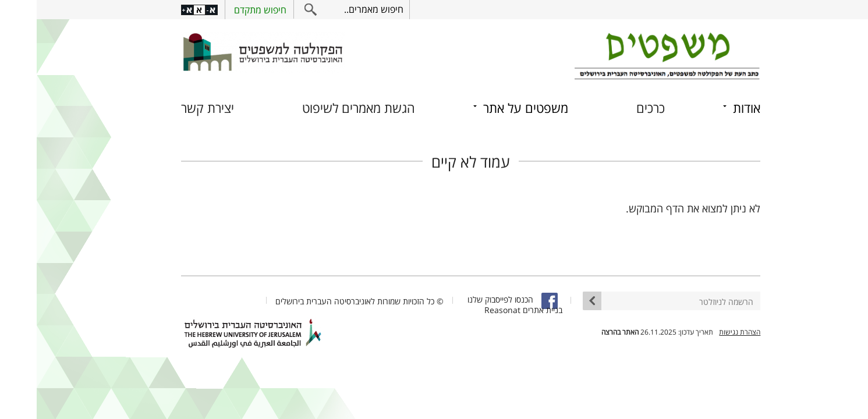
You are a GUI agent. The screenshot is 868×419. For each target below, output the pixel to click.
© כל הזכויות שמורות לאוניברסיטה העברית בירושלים (323, 301)
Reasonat (466, 310)
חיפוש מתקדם (224, 10)
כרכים (614, 108)
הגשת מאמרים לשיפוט (322, 108)
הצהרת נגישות (703, 332)
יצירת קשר (171, 108)
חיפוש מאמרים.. (337, 9)
